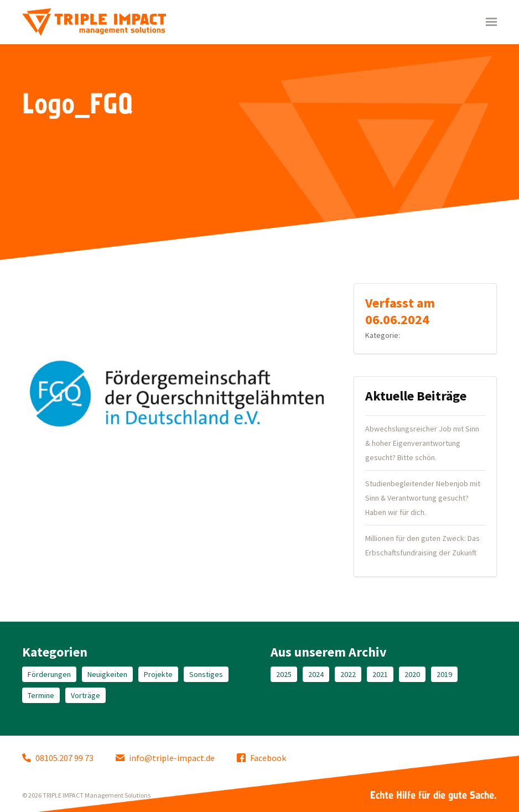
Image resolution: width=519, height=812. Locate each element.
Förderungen (49, 674)
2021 (380, 674)
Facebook (261, 758)
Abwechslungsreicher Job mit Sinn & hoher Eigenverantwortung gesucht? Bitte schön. (422, 443)
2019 (444, 674)
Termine (41, 695)
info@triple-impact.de (165, 758)
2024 (316, 674)
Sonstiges (206, 674)
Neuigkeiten (107, 674)
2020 (412, 674)
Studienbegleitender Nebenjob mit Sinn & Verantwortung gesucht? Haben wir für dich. (423, 498)
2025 (284, 674)
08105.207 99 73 (58, 758)
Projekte (158, 674)
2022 (348, 674)
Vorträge (85, 695)
